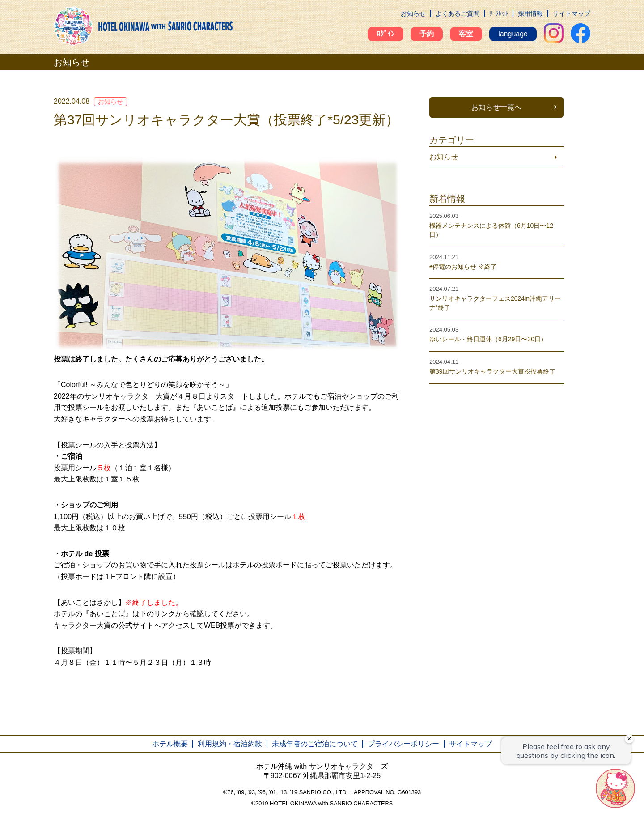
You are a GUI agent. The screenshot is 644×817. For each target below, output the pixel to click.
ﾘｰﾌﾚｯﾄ (499, 13)
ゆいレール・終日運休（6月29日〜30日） (488, 339)
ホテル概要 (170, 744)
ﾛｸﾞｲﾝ (386, 34)
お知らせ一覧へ (496, 107)
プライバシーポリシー (403, 744)
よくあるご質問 (458, 13)
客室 (466, 34)
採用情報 (530, 13)
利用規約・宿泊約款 (230, 744)
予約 (427, 34)
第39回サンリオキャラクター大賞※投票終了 (492, 371)
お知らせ (413, 13)
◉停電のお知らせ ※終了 (463, 267)
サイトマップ (572, 13)
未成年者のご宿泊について (315, 744)
